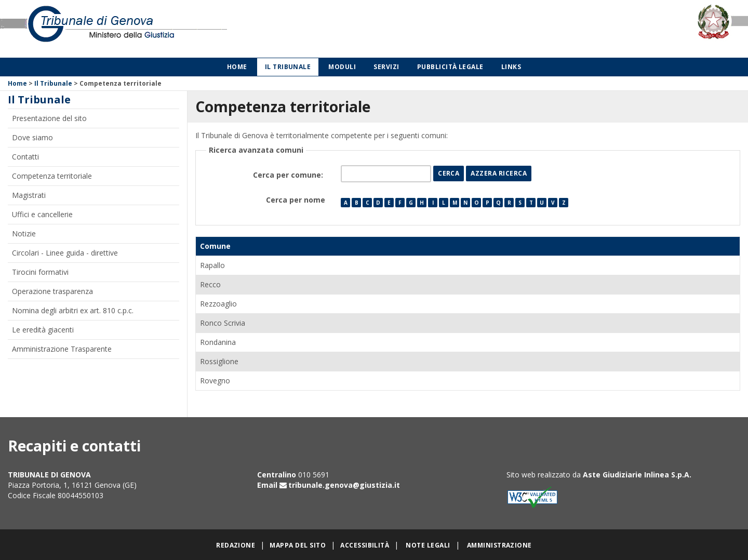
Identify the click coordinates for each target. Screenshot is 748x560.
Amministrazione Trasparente (62, 349)
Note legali (428, 545)
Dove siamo (32, 137)
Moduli (342, 67)
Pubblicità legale (450, 67)
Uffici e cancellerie (42, 214)
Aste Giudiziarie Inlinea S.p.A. (637, 475)
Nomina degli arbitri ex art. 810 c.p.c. (73, 310)
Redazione (236, 545)
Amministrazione (499, 545)
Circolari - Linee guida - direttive (65, 253)
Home (237, 67)
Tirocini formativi (40, 272)
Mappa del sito (298, 545)
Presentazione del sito (49, 118)
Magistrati (29, 195)
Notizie (24, 234)
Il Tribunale (288, 67)
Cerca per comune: (289, 175)
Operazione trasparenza (52, 291)
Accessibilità (365, 545)
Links (511, 67)
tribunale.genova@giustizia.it (344, 485)
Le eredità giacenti (43, 330)
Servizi (386, 67)
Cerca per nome (296, 200)
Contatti (25, 157)
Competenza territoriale (52, 176)
